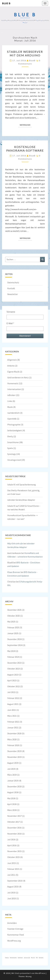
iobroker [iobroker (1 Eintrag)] (20, 958)
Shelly (10, 436)
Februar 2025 (13, 627)
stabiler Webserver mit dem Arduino (25, 53)
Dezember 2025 (14, 610)
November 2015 (14, 851)
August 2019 (13, 763)
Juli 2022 (11, 692)
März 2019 (12, 775)
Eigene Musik (13, 372)
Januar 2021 (13, 728)
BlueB (32, 60)
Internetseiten (14, 389)
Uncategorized (14, 460)
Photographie (14, 425)
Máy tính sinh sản (15, 543)
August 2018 (13, 792)
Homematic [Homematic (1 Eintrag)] (13, 958)
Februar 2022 (13, 698)
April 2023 (12, 680)
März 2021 (12, 716)
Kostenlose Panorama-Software (25, 149)
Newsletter (13, 294)
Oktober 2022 (14, 686)
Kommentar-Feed (16, 935)
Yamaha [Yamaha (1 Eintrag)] (41, 958)
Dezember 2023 (14, 663)
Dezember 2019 (14, 751)
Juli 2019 (11, 769)
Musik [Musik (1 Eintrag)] (33, 958)
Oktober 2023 (14, 669)
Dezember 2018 (14, 786)
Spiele (10, 448)
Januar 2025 (13, 633)
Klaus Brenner (14, 572)
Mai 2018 (11, 798)
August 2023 (13, 675)
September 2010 (15, 881)
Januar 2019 (13, 781)
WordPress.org (14, 941)
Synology (12, 454)
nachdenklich (13, 413)
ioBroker (11, 395)
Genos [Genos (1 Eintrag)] (7, 958)
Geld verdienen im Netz (18, 377)
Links (10, 401)
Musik (10, 407)
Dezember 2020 (14, 733)
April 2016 (12, 845)
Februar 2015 (13, 869)
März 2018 (12, 810)
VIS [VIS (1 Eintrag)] (37, 958)
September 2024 (15, 645)
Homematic (13, 383)
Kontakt (11, 288)
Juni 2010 (12, 898)
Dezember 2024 (14, 639)
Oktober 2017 (14, 822)
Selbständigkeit (15, 430)
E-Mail (10, 323)
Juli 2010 (11, 893)
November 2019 (14, 757)
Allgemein (12, 360)
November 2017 (14, 816)
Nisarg (29, 976)
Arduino (11, 366)
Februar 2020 (13, 745)
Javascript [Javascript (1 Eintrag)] (27, 958)
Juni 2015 (12, 863)
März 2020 (12, 739)
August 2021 (13, 704)
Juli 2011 (11, 875)
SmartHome (13, 442)
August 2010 (13, 887)
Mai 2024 (11, 651)
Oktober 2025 (14, 616)
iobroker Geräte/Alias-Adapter (21, 500)
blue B (6, 3)
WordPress (40, 973)
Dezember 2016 (14, 828)
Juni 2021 (12, 710)
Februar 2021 (13, 722)
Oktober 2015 (14, 857)
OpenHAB (12, 419)
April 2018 (12, 804)
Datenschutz (13, 282)
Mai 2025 (11, 622)
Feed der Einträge (15, 929)
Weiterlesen (26, 125)
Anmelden (12, 923)
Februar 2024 (13, 657)
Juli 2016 (11, 840)
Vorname (11, 312)
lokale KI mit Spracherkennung (22, 485)
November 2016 (14, 834)
